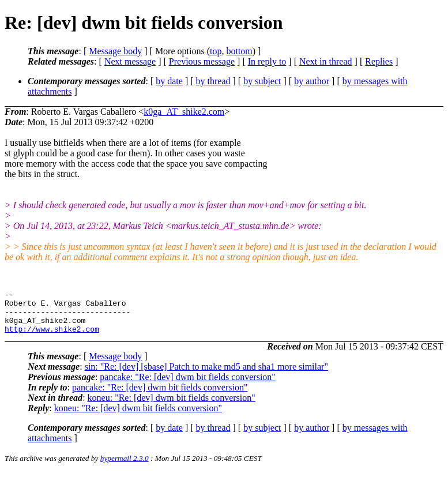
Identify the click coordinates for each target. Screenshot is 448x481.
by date (169, 81)
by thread (213, 81)
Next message (130, 61)
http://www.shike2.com (52, 337)
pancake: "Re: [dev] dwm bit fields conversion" (188, 386)
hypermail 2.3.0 (125, 467)
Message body (115, 51)
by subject (262, 81)
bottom (239, 51)
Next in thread (326, 61)
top (216, 51)
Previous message (202, 61)
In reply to (267, 61)
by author (312, 81)
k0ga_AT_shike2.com (184, 112)
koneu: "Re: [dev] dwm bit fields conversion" (172, 406)
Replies (379, 61)
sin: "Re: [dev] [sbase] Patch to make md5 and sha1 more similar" (206, 375)
